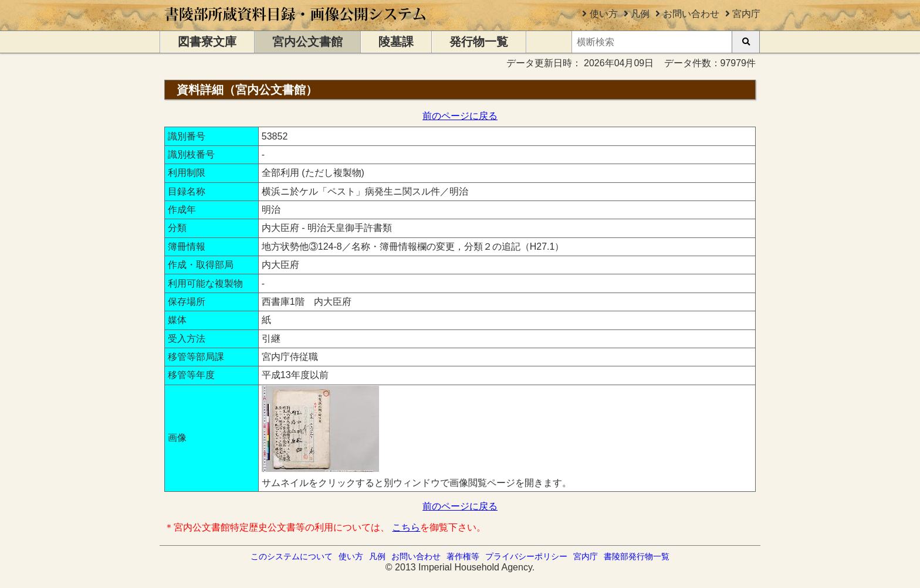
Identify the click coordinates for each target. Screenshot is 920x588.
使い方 (604, 14)
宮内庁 (746, 14)
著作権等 (463, 556)
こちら (406, 527)
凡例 (640, 14)
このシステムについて (292, 556)
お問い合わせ (691, 14)
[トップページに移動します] (296, 25)
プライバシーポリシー (526, 556)
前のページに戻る (460, 116)
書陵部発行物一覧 (637, 556)
